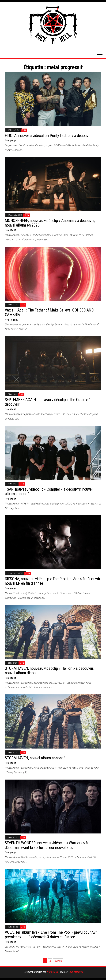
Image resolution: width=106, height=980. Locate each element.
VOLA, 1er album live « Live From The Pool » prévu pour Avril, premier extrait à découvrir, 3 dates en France (52, 935)
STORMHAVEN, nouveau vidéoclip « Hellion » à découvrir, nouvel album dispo (49, 671)
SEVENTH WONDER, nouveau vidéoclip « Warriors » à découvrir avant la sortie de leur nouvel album (46, 845)
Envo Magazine (76, 972)
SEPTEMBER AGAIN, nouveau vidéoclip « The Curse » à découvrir (48, 402)
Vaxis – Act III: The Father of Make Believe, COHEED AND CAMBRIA (49, 312)
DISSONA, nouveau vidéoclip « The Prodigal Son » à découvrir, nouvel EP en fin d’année (53, 581)
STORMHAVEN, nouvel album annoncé (35, 758)
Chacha (12, 141)
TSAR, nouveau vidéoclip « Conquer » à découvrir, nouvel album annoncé (49, 492)
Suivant (58, 961)
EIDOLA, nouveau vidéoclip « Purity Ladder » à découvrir (48, 136)
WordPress (52, 972)
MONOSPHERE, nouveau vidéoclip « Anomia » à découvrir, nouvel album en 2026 (50, 223)
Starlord (13, 320)
